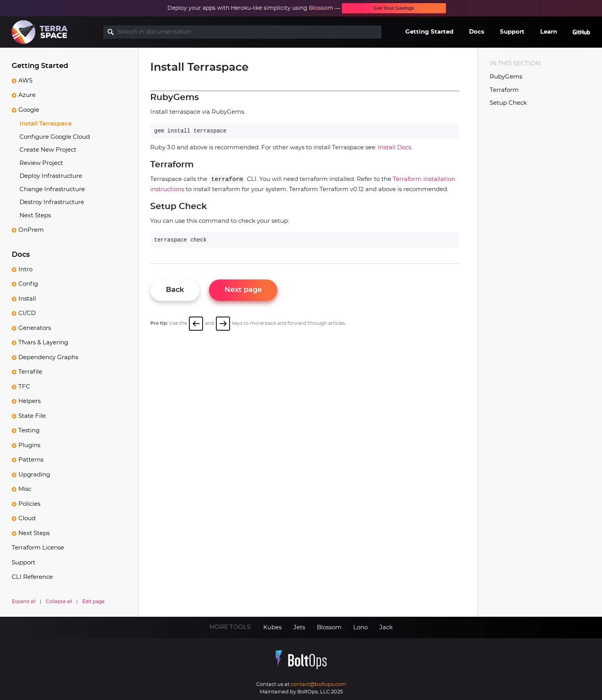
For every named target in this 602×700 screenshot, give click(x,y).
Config (28, 284)
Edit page (93, 602)
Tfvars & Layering (43, 343)
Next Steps (35, 216)
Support (512, 32)
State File (32, 416)
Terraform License (38, 548)
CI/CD (27, 313)
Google (29, 110)
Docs (477, 32)
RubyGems (506, 77)
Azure (27, 95)
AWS (25, 81)
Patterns (31, 460)
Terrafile (30, 372)
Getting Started (429, 32)
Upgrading (34, 475)
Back (175, 290)
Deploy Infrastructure (51, 176)
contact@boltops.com (318, 685)
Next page (243, 290)
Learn (549, 32)
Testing (29, 431)
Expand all (24, 602)
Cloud (27, 518)
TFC (24, 387)
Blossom (321, 8)
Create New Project (48, 150)
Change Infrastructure (52, 189)
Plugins (29, 445)
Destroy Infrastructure (52, 202)
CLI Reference (32, 577)
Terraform (504, 90)
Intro (25, 269)
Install (27, 299)
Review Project (41, 163)
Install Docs (394, 148)
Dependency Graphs (48, 357)
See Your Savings (394, 8)
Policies (29, 504)
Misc (25, 489)
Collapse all (59, 602)
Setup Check (508, 103)
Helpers (30, 401)
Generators (35, 328)
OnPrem (31, 230)
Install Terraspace (46, 124)
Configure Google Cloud (55, 137)
